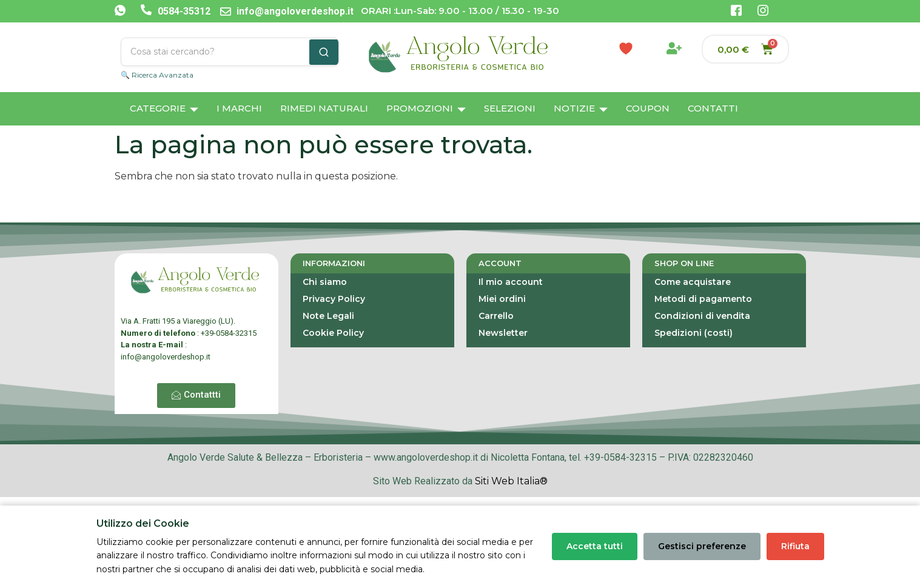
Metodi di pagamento (703, 299)
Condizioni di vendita (702, 316)
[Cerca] (324, 52)
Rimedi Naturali (324, 108)
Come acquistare (693, 282)
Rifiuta (795, 546)
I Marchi (239, 108)
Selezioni (510, 108)
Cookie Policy (333, 333)
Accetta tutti (595, 546)
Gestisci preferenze (702, 546)
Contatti (713, 108)
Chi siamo (325, 282)
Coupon (648, 108)
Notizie (581, 109)
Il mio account (511, 282)
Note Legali (328, 316)
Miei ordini (502, 299)
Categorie (164, 109)
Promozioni (426, 109)
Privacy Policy (334, 299)
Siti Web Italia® (511, 481)
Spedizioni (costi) (693, 333)
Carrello (496, 316)
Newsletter (503, 333)
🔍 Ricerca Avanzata (157, 75)
